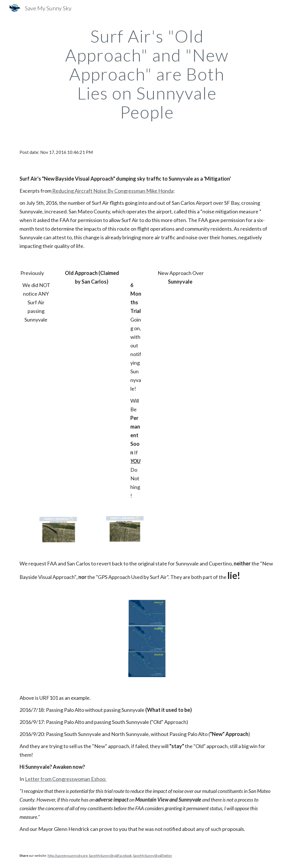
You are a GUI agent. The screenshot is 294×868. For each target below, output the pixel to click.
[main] (147, 74)
